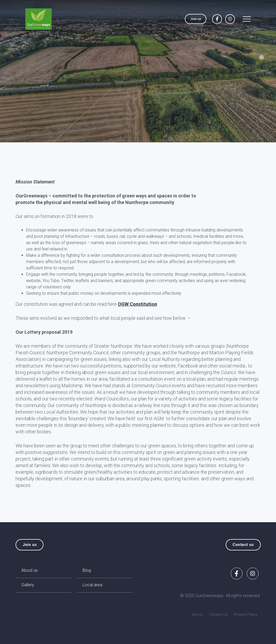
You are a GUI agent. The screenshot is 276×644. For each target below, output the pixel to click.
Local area (92, 585)
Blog (87, 570)
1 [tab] (262, 57)
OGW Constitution (137, 304)
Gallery (28, 585)
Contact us (243, 545)
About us (30, 570)
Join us (196, 19)
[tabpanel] (138, 71)
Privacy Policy (246, 614)
